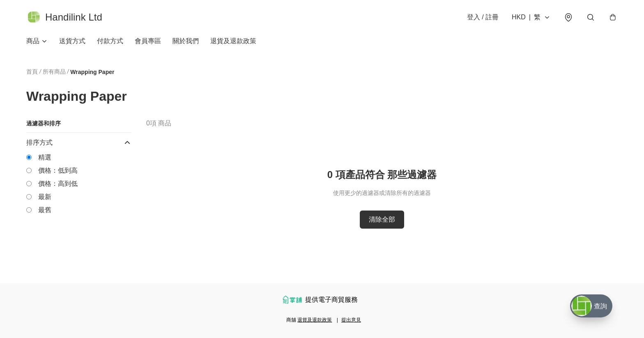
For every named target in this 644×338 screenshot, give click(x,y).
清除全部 (382, 219)
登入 (483, 17)
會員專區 (148, 41)
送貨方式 (72, 41)
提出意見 (351, 320)
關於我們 (186, 41)
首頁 (32, 72)
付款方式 (110, 41)
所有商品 (54, 72)
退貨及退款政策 (233, 41)
